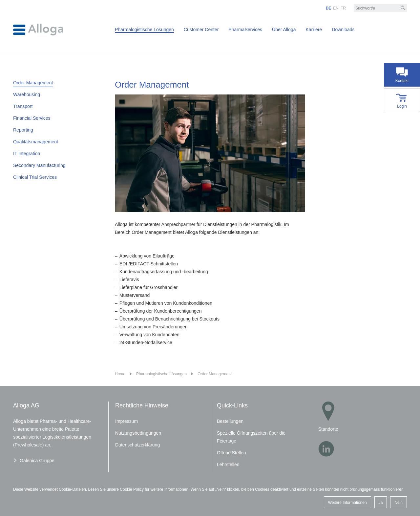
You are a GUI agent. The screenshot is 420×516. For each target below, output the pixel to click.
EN (336, 8)
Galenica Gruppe (37, 461)
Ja (381, 503)
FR (343, 8)
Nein (399, 503)
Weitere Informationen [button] (347, 503)
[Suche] (403, 8)
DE (329, 8)
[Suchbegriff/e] (380, 8)
